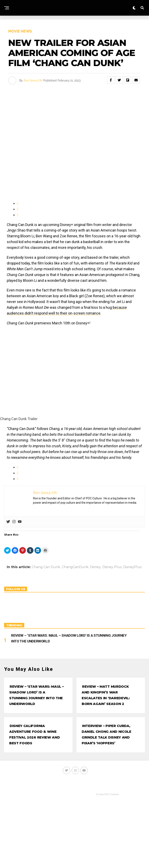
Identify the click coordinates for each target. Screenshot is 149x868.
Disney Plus (112, 567)
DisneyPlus (132, 567)
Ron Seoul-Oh (33, 80)
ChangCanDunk (75, 567)
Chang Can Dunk (46, 567)
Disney (95, 567)
